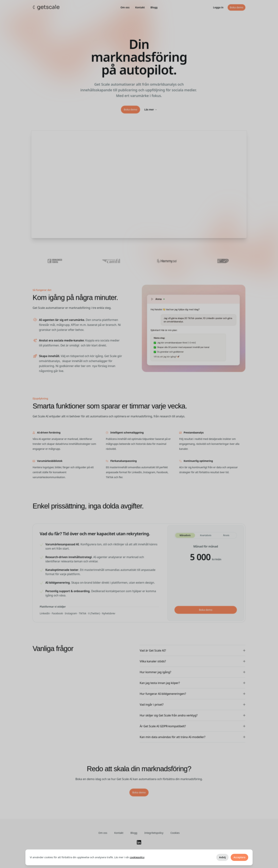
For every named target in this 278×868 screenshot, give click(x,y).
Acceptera (239, 857)
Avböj (223, 857)
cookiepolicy (137, 857)
